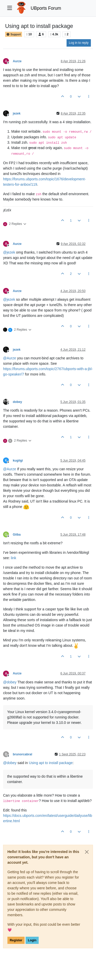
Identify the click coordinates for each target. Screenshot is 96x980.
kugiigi (18, 461)
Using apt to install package (51, 763)
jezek (17, 113)
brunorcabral (23, 754)
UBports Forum (46, 8)
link (13, 558)
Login (32, 940)
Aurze (17, 61)
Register (16, 940)
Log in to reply (79, 43)
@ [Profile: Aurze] (10, 358)
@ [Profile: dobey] (10, 682)
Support (14, 34)
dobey (17, 402)
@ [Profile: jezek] (9, 252)
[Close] (87, 852)
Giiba (17, 535)
